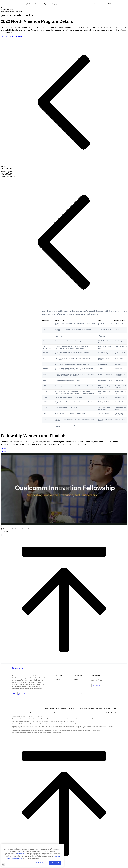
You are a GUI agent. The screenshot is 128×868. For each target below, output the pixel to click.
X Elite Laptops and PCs (110, 708)
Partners (58, 685)
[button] (67, 712)
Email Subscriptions (79, 694)
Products (58, 679)
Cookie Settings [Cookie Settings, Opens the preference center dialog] (41, 863)
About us (76, 679)
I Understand (55, 863)
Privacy (22, 712)
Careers (76, 682)
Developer (59, 691)
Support (58, 682)
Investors (76, 685)
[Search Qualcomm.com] (95, 4)
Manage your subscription (98, 690)
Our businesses (78, 691)
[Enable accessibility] (3, 865)
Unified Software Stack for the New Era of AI (66, 708)
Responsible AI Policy (50, 712)
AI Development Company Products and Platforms (90, 708)
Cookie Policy (28, 712)
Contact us (59, 688)
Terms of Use (15, 712)
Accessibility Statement (38, 712)
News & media (77, 688)
